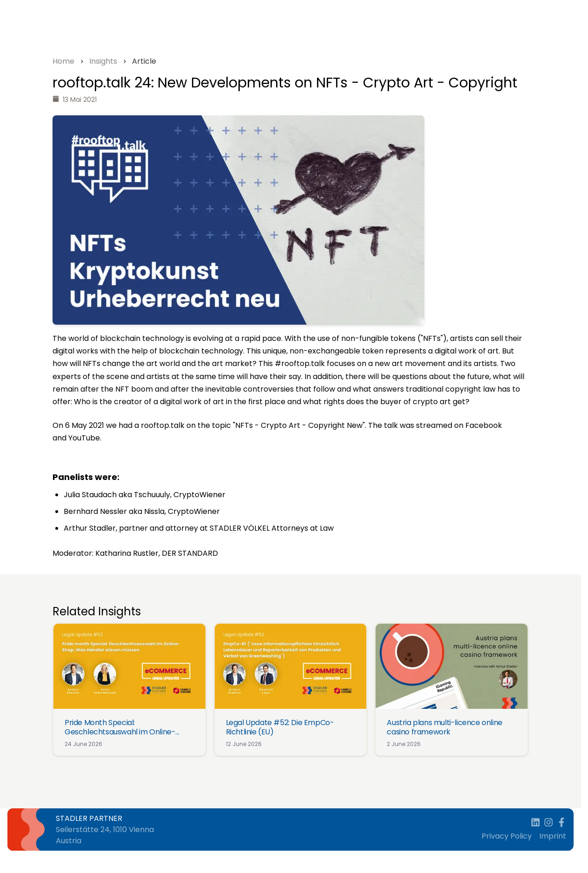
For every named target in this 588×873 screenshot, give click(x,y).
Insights (103, 61)
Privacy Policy (507, 836)
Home (63, 61)
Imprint (553, 836)
